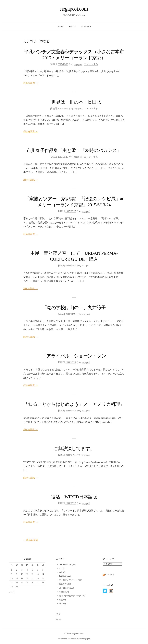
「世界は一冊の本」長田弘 (74, 102)
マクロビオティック (68, 580)
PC (60, 568)
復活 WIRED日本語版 (74, 497)
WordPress (72, 639)
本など (62, 592)
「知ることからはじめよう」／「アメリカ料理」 (74, 404)
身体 (61, 604)
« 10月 (12, 592)
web (60, 572)
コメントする (91, 64)
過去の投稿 (31, 540)
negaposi (78, 64)
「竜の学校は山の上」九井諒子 (74, 308)
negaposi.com (74, 9)
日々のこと (64, 588)
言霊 (61, 600)
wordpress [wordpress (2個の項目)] (59, 619)
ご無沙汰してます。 (74, 448)
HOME (60, 26)
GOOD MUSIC (65, 564)
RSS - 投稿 (110, 575)
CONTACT (86, 26)
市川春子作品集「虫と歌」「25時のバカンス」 (74, 150)
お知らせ (63, 576)
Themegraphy (85, 639)
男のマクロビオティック (70, 596)
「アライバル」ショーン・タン (74, 356)
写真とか (63, 584)
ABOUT (72, 26)
